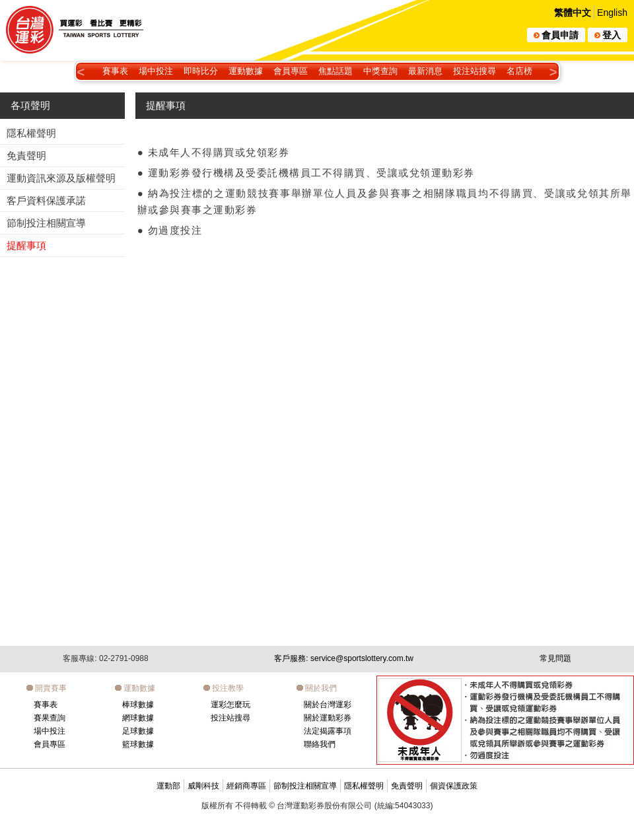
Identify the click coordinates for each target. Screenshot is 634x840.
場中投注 (156, 71)
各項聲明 (30, 105)
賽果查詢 (50, 718)
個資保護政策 (454, 786)
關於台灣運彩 (328, 705)
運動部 (168, 786)
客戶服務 (344, 658)
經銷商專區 (246, 786)
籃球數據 (138, 744)
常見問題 (555, 658)
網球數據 (138, 718)
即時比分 (201, 71)
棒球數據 (138, 705)
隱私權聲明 (364, 786)
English (612, 13)
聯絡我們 (320, 744)
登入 (608, 35)
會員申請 (556, 35)
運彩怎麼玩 (230, 705)
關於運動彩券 (328, 718)
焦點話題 (335, 71)
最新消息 (425, 71)
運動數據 (246, 71)
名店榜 (519, 71)
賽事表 (115, 71)
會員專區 (291, 71)
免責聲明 (407, 786)
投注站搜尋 (475, 71)
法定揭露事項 (328, 731)
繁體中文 (573, 13)
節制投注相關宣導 (305, 786)
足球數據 (138, 731)
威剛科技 (203, 786)
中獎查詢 (380, 71)
